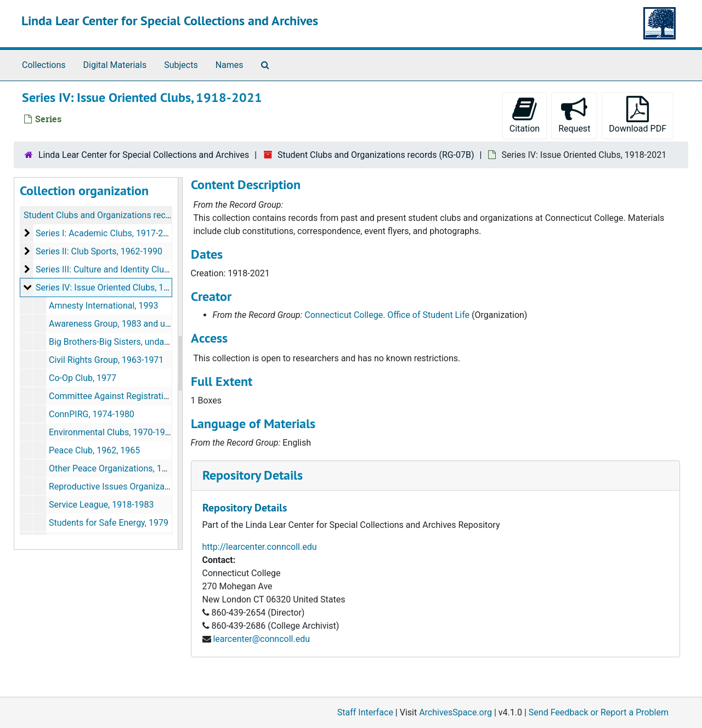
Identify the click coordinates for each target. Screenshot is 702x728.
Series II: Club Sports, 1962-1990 (99, 251)
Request (574, 115)
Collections (44, 65)
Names (230, 65)
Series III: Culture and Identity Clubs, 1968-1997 (128, 269)
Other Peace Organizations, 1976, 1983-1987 (135, 468)
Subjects (181, 65)
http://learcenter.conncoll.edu (260, 547)
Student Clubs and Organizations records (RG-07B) (376, 155)
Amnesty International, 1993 (103, 306)
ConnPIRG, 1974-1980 (92, 414)
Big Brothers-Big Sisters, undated (113, 342)
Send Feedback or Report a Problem (599, 712)
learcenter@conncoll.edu (261, 639)
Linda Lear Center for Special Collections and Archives (170, 21)
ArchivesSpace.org (455, 712)
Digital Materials (115, 65)
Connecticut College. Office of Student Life (387, 315)
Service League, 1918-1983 (101, 505)
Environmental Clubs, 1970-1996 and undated (137, 432)
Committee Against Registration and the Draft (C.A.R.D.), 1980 (169, 396)
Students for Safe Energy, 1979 (109, 523)
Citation (525, 115)
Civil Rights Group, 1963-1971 (106, 360)
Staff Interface (365, 712)
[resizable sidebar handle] (180, 363)
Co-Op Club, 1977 (83, 378)
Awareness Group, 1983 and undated (120, 324)
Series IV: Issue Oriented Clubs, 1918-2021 (118, 288)
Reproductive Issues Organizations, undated (134, 487)
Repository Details (253, 475)
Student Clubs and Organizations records (103, 215)
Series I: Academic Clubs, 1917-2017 (107, 233)
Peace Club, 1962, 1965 (94, 450)
